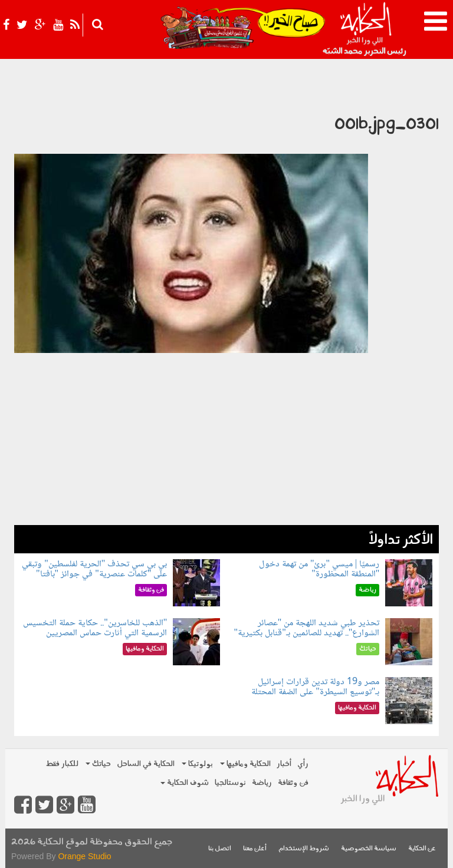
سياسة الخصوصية (369, 849)
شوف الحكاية (185, 783)
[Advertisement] (226, 443)
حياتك (98, 764)
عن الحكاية (422, 849)
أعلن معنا (255, 849)
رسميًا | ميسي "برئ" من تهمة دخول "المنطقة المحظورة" (319, 570)
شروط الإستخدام (304, 849)
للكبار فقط (62, 764)
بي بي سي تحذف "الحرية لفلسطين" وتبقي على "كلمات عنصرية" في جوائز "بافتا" (94, 570)
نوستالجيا (230, 783)
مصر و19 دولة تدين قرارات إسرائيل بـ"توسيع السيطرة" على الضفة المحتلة (315, 687)
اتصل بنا (220, 849)
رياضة (262, 783)
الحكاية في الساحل (146, 764)
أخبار (284, 764)
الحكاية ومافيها (245, 764)
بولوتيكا (197, 764)
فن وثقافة (293, 783)
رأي (303, 764)
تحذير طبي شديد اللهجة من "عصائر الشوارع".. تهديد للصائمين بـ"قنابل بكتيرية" (307, 628)
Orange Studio (84, 856)
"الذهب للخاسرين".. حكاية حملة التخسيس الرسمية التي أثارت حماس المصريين (95, 628)
